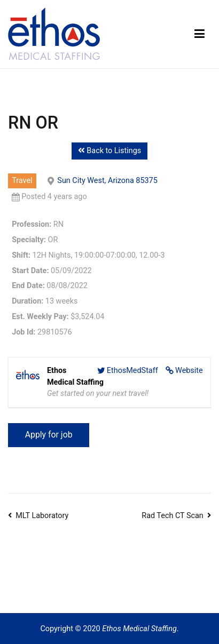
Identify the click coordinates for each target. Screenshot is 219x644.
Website (189, 371)
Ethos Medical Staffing (139, 629)
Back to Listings (109, 151)
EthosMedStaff (132, 371)
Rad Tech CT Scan (173, 516)
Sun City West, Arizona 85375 (107, 181)
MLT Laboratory (42, 516)
